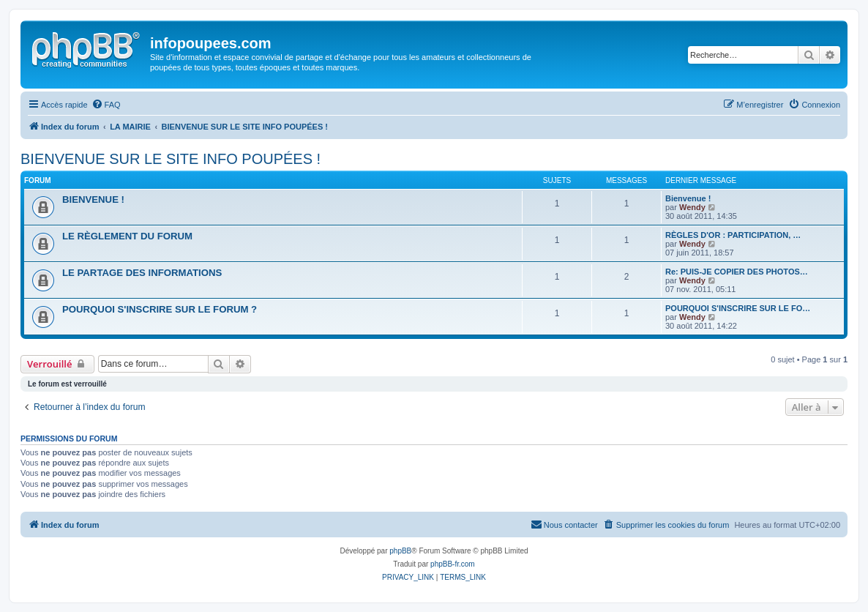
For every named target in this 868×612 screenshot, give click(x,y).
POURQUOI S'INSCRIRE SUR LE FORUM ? (160, 309)
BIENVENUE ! (93, 199)
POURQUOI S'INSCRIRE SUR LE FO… (738, 308)
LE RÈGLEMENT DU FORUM (127, 236)
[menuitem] (106, 105)
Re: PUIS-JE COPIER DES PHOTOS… (737, 272)
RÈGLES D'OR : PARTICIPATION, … (733, 235)
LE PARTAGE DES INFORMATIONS (142, 273)
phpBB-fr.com (453, 564)
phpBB (400, 551)
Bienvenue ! (688, 198)
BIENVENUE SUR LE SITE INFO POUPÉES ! (171, 159)
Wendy (692, 207)
